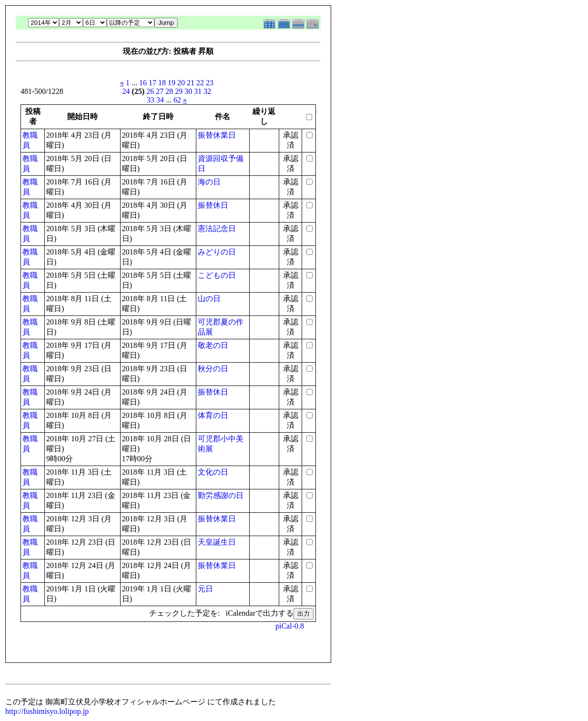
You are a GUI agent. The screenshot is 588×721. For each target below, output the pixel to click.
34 (160, 100)
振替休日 (213, 205)
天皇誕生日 (217, 542)
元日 (205, 589)
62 (177, 100)
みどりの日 (217, 252)
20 (181, 83)
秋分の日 (213, 369)
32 (207, 91)
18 (162, 83)
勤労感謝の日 (221, 495)
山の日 (209, 299)
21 (191, 83)
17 (152, 83)
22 (200, 83)
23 (210, 83)
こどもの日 (217, 275)
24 (126, 91)
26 (150, 91)
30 (188, 91)
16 (143, 83)
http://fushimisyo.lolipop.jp (47, 711)
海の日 (209, 182)
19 (172, 83)
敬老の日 (213, 345)
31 (198, 91)
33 (151, 100)
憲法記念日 (217, 228)
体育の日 (213, 415)
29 (179, 91)
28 (169, 91)
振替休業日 (217, 135)
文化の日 (213, 472)
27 (160, 91)
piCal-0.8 (290, 626)
